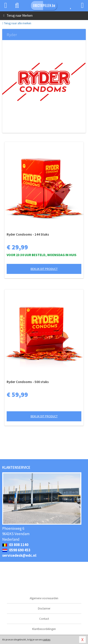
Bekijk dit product (44, 269)
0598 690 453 (16, 550)
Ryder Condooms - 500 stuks (28, 382)
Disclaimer (44, 608)
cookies (47, 640)
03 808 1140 (15, 545)
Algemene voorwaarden (44, 598)
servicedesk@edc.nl (19, 555)
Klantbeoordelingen (44, 629)
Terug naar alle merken (17, 23)
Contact (44, 619)
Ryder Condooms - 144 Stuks (28, 234)
